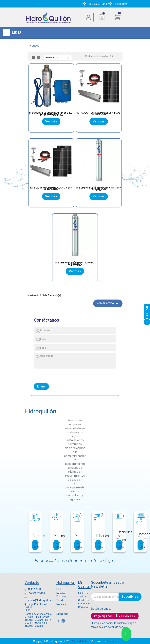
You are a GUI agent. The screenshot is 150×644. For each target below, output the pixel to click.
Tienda (60, 600)
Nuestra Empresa (61, 595)
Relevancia (58, 58)
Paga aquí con (103, 616)
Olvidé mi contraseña (85, 602)
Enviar (41, 386)
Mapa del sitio (80, 641)
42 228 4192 (120, 4)
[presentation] (52, 375)
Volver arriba (108, 304)
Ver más (51, 121)
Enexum (112, 641)
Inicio (59, 589)
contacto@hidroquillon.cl (39, 600)
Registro (83, 607)
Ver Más (36, 545)
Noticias (61, 604)
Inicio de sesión (83, 595)
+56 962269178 (96, 4)
